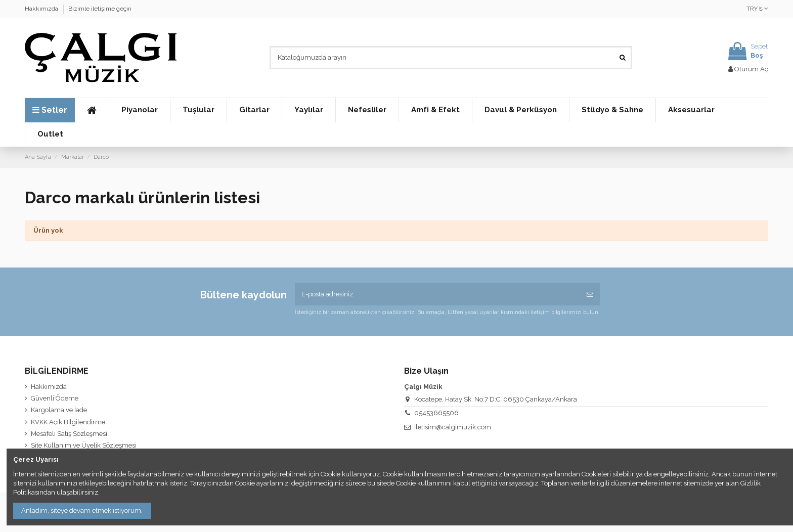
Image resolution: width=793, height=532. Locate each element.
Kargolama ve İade (59, 410)
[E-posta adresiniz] (437, 294)
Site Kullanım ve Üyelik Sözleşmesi (84, 445)
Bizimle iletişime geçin (100, 9)
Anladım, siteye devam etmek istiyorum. (82, 511)
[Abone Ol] (590, 294)
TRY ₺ (757, 9)
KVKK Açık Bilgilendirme (68, 422)
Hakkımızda (42, 9)
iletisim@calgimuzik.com (453, 427)
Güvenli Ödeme (55, 398)
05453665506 (436, 413)
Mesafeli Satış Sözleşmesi (69, 434)
